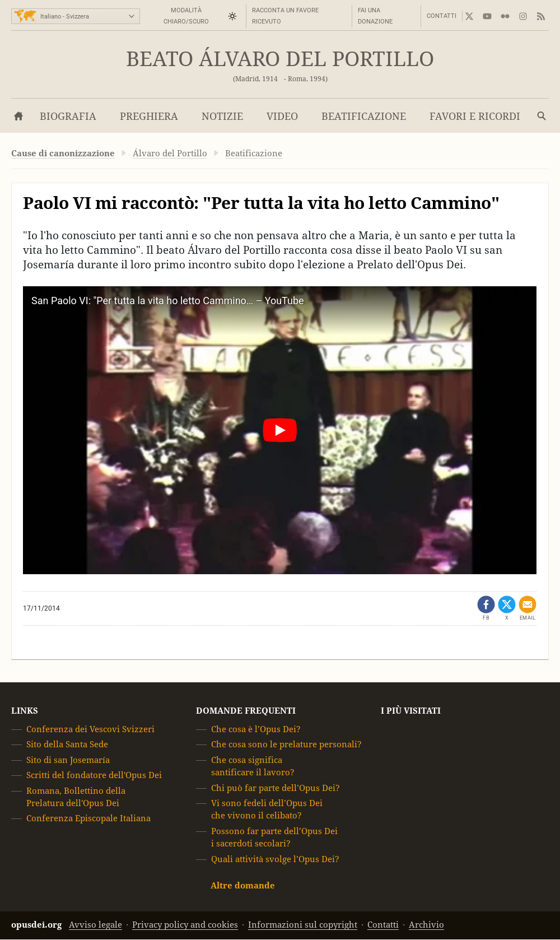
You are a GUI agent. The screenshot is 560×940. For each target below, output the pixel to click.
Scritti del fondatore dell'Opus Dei (94, 775)
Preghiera (149, 116)
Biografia (68, 116)
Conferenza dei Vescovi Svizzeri (90, 729)
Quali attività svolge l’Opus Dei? (275, 859)
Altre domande (243, 885)
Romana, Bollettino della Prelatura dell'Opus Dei (76, 797)
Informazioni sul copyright (303, 925)
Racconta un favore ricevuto (285, 16)
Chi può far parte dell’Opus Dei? (276, 788)
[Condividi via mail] (528, 608)
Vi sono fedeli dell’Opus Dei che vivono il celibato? (267, 809)
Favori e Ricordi (475, 116)
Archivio (426, 925)
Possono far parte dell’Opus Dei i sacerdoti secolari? (274, 837)
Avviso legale (95, 925)
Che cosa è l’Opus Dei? (256, 729)
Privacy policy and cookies (185, 925)
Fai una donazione (375, 16)
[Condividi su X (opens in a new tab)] (507, 608)
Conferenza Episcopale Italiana (88, 819)
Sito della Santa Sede (67, 745)
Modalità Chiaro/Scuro (186, 16)
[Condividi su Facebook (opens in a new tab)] (486, 608)
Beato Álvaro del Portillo (280, 59)
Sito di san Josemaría (68, 760)
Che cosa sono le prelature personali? (286, 745)
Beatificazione (364, 116)
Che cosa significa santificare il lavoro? (253, 766)
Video (282, 116)
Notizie (222, 116)
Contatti (442, 16)
